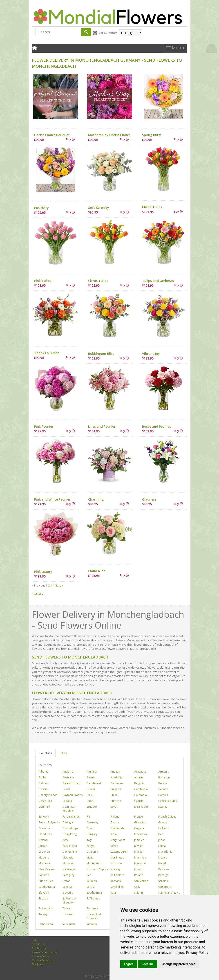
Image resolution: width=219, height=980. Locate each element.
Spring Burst (152, 135)
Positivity (41, 208)
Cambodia (141, 789)
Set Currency (108, 33)
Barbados (117, 783)
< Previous (39, 586)
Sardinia (163, 881)
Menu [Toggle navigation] (175, 48)
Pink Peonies (44, 426)
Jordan (43, 846)
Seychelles (117, 887)
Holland (163, 828)
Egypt (114, 807)
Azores (139, 777)
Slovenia (68, 893)
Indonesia (141, 834)
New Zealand (47, 869)
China (114, 795)
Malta (90, 857)
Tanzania (92, 908)
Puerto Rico (46, 881)
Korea (114, 846)
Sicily (137, 887)
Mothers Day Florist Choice (109, 135)
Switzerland (46, 908)
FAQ (35, 940)
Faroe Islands (71, 817)
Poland (139, 875)
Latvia (162, 846)
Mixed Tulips (152, 207)
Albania (44, 772)
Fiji (88, 817)
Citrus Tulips (98, 281)
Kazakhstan (70, 846)
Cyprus (139, 801)
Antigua (115, 772)
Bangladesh (94, 783)
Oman (138, 869)
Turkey (43, 914)
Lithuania (92, 852)
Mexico (163, 857)
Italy (89, 840)
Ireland (43, 840)
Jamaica (139, 840)
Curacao (116, 801)
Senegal (67, 887)
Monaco (68, 863)
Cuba (90, 801)
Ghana (115, 822)
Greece (163, 822)
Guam (90, 828)
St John (139, 893)
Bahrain (44, 783)
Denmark (45, 807)
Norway (115, 869)
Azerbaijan (117, 777)
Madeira (44, 857)
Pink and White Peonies (52, 499)
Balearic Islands (73, 783)
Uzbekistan (46, 924)
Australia (68, 777)
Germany (92, 822)
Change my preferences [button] (178, 964)
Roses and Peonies (156, 426)
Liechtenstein (71, 852)
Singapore (165, 887)
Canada (163, 789)
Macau (138, 852)
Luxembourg (118, 852)
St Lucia (43, 898)
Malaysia (68, 857)
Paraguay (68, 875)
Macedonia (165, 852)
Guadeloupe (70, 828)
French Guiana (167, 817)
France (139, 817)
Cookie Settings (42, 960)
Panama (44, 875)
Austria (91, 777)
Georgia (68, 822)
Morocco (116, 863)
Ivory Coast (118, 840)
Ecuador (92, 807)
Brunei (91, 789)
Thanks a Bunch (47, 353)
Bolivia (163, 783)
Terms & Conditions (45, 952)
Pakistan (164, 869)
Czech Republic (168, 801)
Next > (59, 586)
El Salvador (141, 807)
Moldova (44, 863)
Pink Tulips (43, 281)
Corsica (163, 795)
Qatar (66, 881)
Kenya (90, 846)
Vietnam (92, 924)
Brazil (66, 789)
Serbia (91, 887)
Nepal (162, 863)
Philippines (117, 875)
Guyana (139, 828)
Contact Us (39, 948)
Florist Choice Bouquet (52, 135)
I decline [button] (148, 964)
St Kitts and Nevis (169, 893)
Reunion (92, 881)
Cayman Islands (73, 795)
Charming (96, 499)
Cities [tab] (63, 753)
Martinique (117, 857)
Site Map (37, 964)
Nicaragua (69, 869)
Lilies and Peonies (102, 426)
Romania (116, 881)
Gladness (149, 499)
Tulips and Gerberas (158, 281)
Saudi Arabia (47, 887)
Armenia (164, 772)
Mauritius (140, 857)
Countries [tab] (46, 753)
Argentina (140, 772)
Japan (162, 840)
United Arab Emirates (94, 916)
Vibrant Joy (151, 354)
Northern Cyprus (97, 869)
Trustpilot (38, 594)
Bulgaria (116, 789)
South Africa (94, 893)
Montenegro (94, 863)
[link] (197, 953)
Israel (66, 840)
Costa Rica (45, 801)
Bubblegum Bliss (101, 354)
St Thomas (93, 898)
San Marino (141, 881)
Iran (161, 834)
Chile (90, 795)
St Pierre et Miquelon (69, 900)
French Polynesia (49, 822)
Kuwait (138, 846)
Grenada (44, 828)
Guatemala (117, 828)
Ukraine (67, 914)
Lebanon (44, 852)
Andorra (68, 772)
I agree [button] (129, 964)
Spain (114, 893)
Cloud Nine (97, 571)
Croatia (67, 801)
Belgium (139, 783)
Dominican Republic (69, 809)
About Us (38, 944)
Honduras (45, 834)
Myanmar (140, 863)
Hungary (92, 834)
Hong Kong (70, 834)
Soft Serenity (99, 208)
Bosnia (43, 789)
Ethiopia (44, 817)
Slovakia (44, 893)
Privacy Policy (197, 953)
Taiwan (67, 908)
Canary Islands (48, 795)
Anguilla (92, 772)
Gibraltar (140, 822)
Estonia (163, 807)
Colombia (141, 795)
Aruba (43, 777)
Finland (115, 817)
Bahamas (164, 777)
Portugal (164, 875)
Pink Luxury (43, 572)
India (114, 834)
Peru (89, 875)
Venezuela (69, 924)
